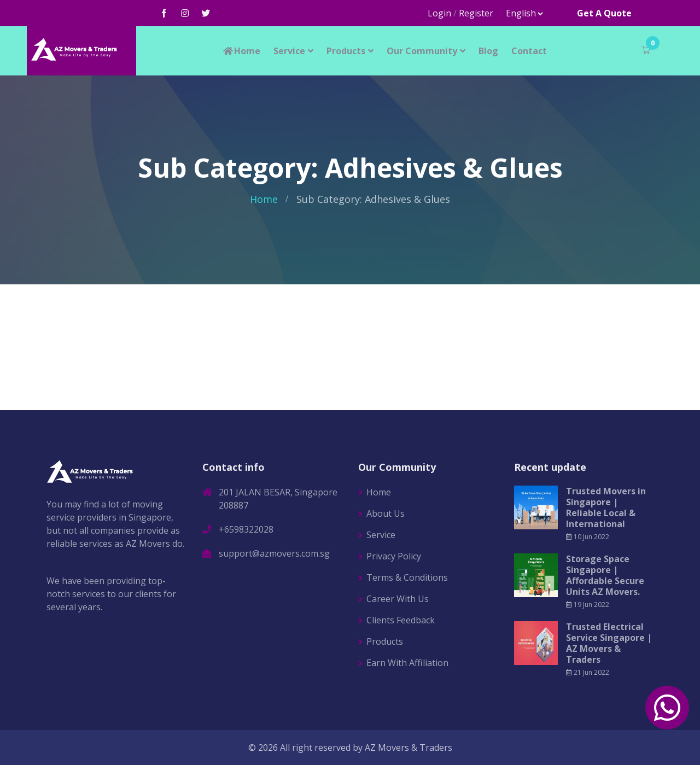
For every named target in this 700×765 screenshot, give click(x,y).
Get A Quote (604, 13)
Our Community (422, 51)
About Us (386, 513)
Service (289, 51)
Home (241, 51)
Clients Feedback (401, 620)
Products (346, 51)
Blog (488, 51)
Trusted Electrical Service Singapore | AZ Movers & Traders (609, 643)
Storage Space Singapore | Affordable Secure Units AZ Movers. (605, 575)
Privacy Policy (394, 556)
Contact (529, 51)
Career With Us (398, 599)
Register (476, 13)
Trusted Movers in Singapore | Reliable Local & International (606, 507)
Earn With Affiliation (407, 663)
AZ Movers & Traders (409, 748)
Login (439, 13)
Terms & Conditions (407, 577)
